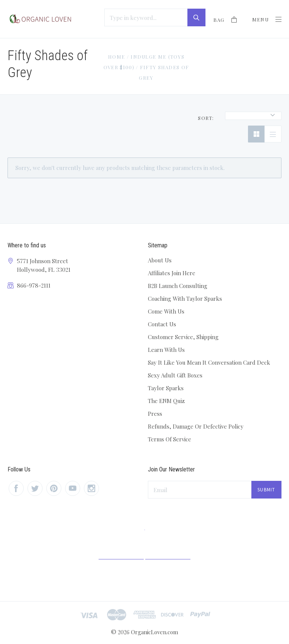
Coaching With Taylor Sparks (185, 299)
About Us (160, 260)
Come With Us (166, 311)
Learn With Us (166, 350)
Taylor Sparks (166, 388)
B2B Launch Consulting (178, 286)
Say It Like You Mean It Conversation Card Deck (209, 362)
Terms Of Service (170, 439)
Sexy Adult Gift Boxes (175, 375)
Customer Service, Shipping (183, 337)
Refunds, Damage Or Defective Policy (196, 426)
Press (155, 414)
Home (116, 57)
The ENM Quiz (166, 401)
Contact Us (162, 324)
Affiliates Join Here (172, 273)
